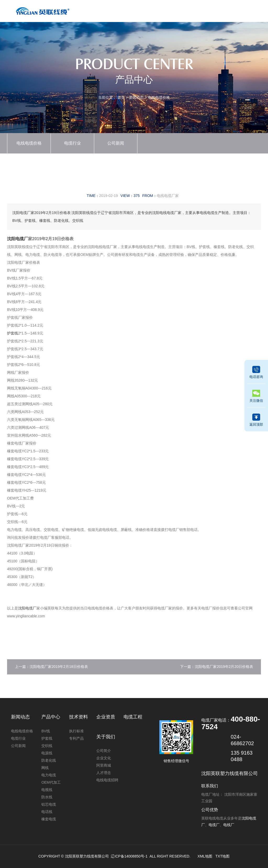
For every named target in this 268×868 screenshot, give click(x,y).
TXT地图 (222, 856)
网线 (45, 768)
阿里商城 (104, 765)
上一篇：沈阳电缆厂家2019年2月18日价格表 (51, 667)
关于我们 (222, 12)
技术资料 (183, 12)
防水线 (47, 797)
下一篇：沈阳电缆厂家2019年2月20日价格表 (217, 667)
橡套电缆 (49, 819)
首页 (104, 12)
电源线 (47, 753)
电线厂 (229, 825)
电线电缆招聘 (107, 780)
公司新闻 (116, 143)
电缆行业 (72, 143)
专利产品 (76, 738)
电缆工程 (203, 12)
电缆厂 (214, 825)
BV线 (46, 731)
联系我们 (242, 12)
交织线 (47, 746)
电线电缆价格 (159, 97)
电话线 (47, 812)
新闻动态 (143, 12)
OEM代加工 (51, 782)
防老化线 (49, 760)
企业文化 (104, 758)
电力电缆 (49, 775)
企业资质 (163, 12)
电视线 (47, 790)
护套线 (13, 333)
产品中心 (124, 12)
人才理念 (104, 773)
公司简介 (104, 751)
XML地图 (205, 856)
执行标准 (76, 731)
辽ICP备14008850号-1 (129, 856)
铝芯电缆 (49, 804)
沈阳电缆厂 (18, 239)
